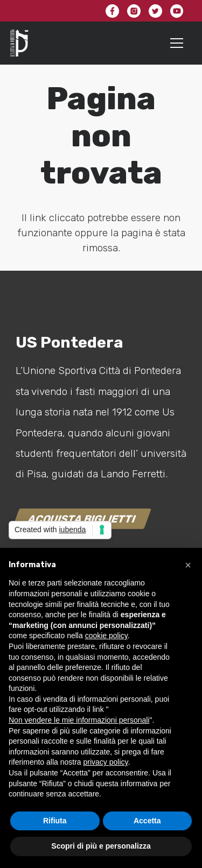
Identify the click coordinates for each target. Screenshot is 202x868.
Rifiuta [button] (55, 821)
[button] (188, 565)
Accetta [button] (147, 821)
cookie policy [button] (106, 636)
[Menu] (177, 43)
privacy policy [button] (106, 762)
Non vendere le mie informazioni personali (79, 720)
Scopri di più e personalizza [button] (101, 846)
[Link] (19, 43)
